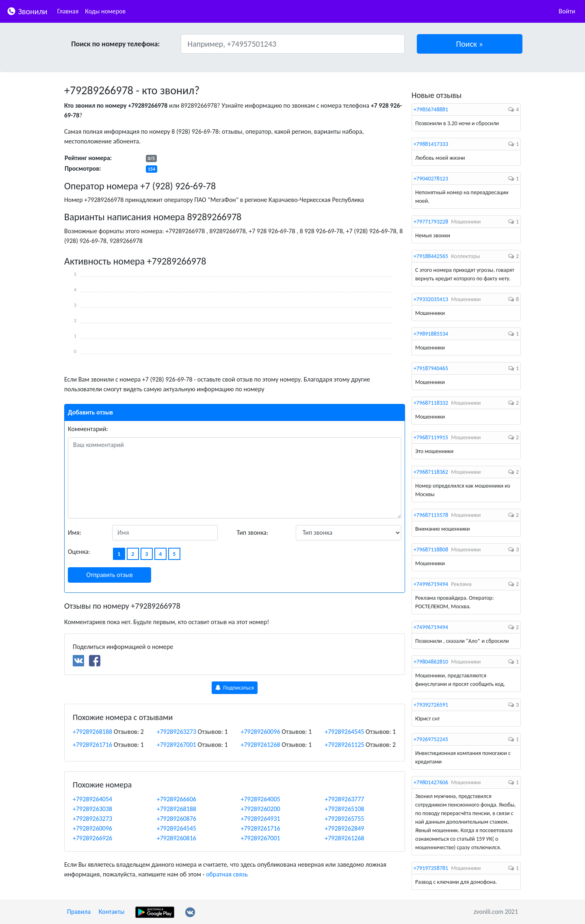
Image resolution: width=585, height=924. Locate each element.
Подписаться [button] (235, 688)
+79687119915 (431, 437)
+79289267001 (177, 745)
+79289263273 (177, 732)
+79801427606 (431, 782)
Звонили (27, 11)
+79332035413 (431, 299)
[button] (470, 44)
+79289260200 (261, 809)
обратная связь (227, 874)
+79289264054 (92, 799)
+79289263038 (92, 809)
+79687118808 (431, 550)
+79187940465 (431, 368)
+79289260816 (177, 838)
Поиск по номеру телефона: (115, 44)
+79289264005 (261, 799)
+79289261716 (92, 745)
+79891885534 (431, 334)
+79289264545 (344, 732)
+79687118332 (431, 403)
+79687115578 (431, 515)
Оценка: (79, 552)
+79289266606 (177, 799)
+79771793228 (431, 222)
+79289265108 (344, 809)
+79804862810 (431, 662)
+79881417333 (431, 144)
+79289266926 (92, 838)
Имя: (75, 532)
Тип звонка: (253, 532)
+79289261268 (261, 745)
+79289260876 (177, 819)
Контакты (112, 912)
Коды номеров (105, 11)
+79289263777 (344, 799)
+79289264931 (261, 819)
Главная (68, 11)
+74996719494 (431, 584)
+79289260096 (261, 732)
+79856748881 (431, 110)
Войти (567, 11)
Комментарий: (88, 429)
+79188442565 (431, 256)
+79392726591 (431, 705)
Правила (79, 912)
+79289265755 (344, 819)
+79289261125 (344, 745)
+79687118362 (431, 472)
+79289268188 (92, 732)
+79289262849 (344, 828)
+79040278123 (431, 179)
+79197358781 (431, 868)
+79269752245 (431, 739)
